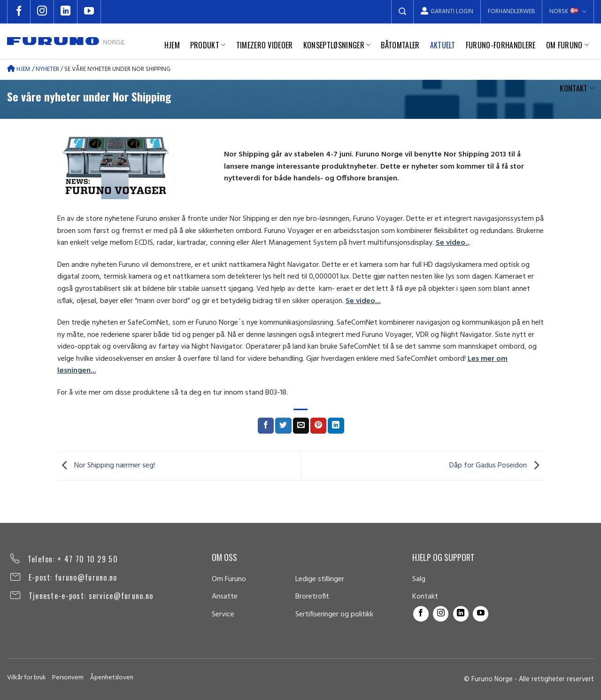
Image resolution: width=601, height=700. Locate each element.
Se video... (363, 301)
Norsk (568, 12)
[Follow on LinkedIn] (66, 12)
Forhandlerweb (511, 12)
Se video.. (452, 243)
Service (223, 614)
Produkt (208, 45)
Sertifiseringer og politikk (334, 614)
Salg (419, 579)
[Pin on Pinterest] (318, 426)
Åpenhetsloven (112, 678)
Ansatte (225, 597)
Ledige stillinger (320, 579)
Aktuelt (443, 45)
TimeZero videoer (265, 45)
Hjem (172, 45)
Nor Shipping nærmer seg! (106, 466)
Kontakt (577, 88)
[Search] (402, 12)
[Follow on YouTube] (89, 12)
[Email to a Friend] (301, 426)
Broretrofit (312, 597)
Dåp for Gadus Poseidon (497, 466)
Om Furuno (567, 45)
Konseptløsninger (337, 45)
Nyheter (47, 69)
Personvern (68, 678)
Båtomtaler (400, 45)
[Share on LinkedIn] (336, 426)
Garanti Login (447, 12)
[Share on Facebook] (266, 426)
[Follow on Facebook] (19, 12)
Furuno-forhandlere (501, 45)
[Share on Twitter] (283, 426)
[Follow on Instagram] (42, 12)
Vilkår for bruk (27, 678)
